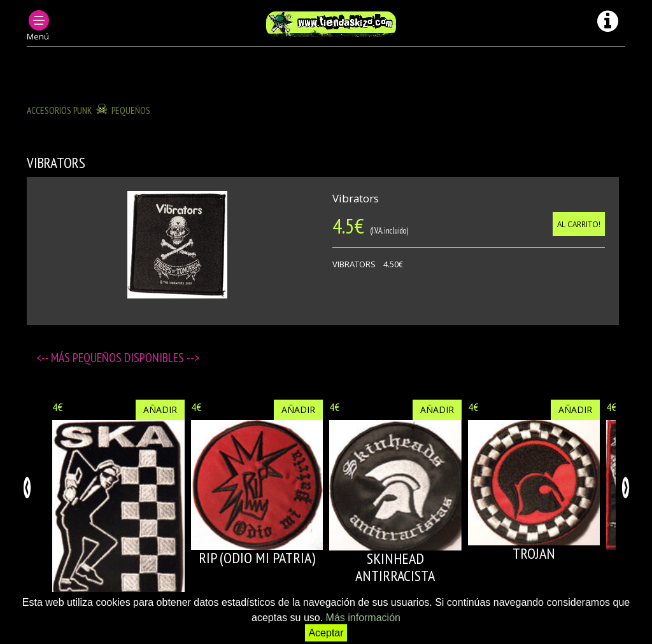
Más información (363, 618)
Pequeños (131, 110)
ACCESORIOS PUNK (60, 110)
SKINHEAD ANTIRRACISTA (395, 567)
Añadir (160, 409)
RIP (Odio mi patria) (257, 558)
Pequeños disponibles (130, 358)
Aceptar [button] (326, 633)
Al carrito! (579, 224)
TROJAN (534, 553)
